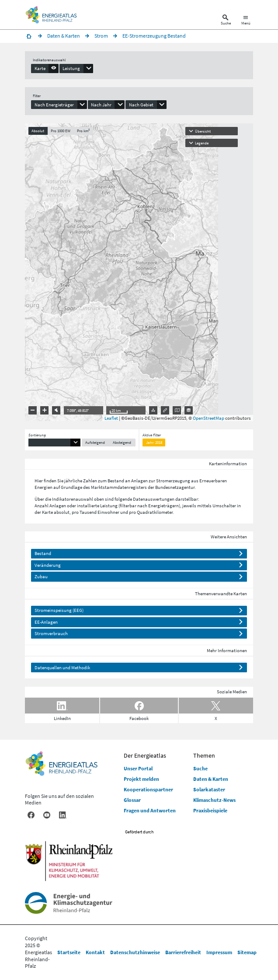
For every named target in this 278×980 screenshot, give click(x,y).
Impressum (219, 952)
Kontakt (95, 952)
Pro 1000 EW (61, 131)
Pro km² (83, 131)
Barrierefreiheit (183, 952)
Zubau (41, 576)
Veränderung (48, 565)
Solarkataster (209, 789)
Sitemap (247, 952)
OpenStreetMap (208, 418)
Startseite (69, 952)
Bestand (43, 553)
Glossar (132, 800)
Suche (200, 768)
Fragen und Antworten (150, 810)
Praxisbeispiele (210, 810)
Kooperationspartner (148, 789)
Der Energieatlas (145, 755)
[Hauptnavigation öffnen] (246, 21)
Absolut (38, 131)
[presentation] (45, 68)
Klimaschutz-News (214, 800)
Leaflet (111, 418)
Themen (204, 755)
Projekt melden (141, 779)
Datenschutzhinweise (135, 952)
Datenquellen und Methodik (62, 667)
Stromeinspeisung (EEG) (59, 610)
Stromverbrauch (51, 633)
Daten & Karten (211, 779)
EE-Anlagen (46, 622)
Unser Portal (138, 768)
